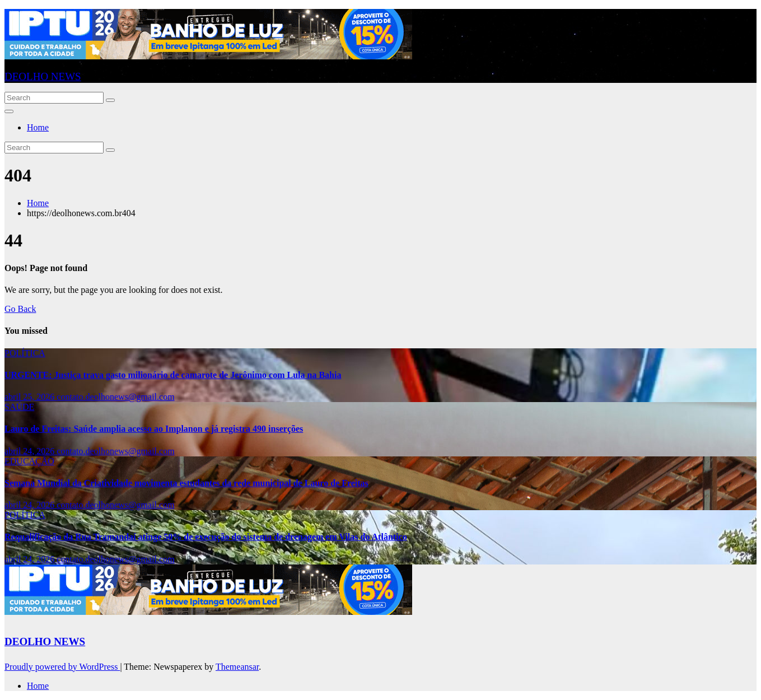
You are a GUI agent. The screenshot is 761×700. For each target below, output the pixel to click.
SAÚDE (19, 407)
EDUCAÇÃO (29, 461)
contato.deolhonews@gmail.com (115, 397)
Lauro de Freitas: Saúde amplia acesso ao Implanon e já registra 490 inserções (154, 429)
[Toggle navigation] (9, 111)
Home (38, 127)
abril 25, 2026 (31, 397)
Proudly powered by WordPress (62, 667)
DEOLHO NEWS (43, 76)
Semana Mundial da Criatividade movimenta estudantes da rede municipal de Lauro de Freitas (186, 483)
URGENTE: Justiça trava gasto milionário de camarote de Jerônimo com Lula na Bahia (173, 375)
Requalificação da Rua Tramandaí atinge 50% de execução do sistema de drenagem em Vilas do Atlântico (206, 537)
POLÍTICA (25, 353)
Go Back (20, 309)
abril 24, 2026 (31, 451)
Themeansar (237, 667)
